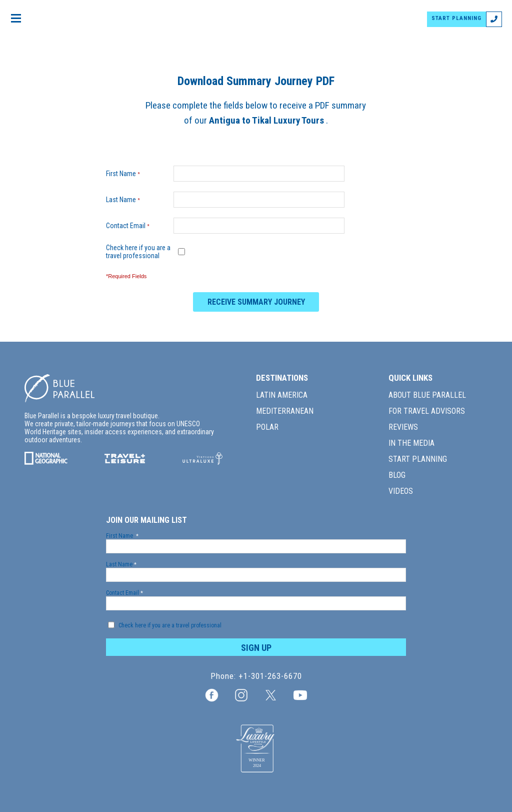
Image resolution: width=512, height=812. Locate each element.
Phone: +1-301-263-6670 (256, 676)
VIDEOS (401, 491)
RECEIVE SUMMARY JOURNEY (256, 302)
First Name (125, 174)
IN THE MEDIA (411, 443)
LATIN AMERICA (282, 395)
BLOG (397, 475)
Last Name (125, 200)
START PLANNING (458, 18)
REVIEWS (403, 427)
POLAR (267, 427)
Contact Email (130, 226)
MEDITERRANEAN (285, 411)
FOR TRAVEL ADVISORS (427, 411)
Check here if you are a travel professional (138, 252)
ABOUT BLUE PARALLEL (427, 395)
